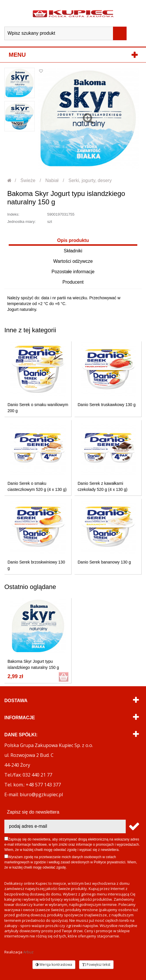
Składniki (73, 251)
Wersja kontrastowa (54, 965)
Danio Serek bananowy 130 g (104, 562)
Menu (17, 55)
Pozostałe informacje (73, 272)
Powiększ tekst (96, 965)
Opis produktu (73, 240)
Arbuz (28, 952)
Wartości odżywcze (73, 261)
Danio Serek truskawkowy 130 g (107, 405)
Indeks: (13, 214)
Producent (73, 282)
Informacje (20, 718)
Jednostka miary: (21, 222)
